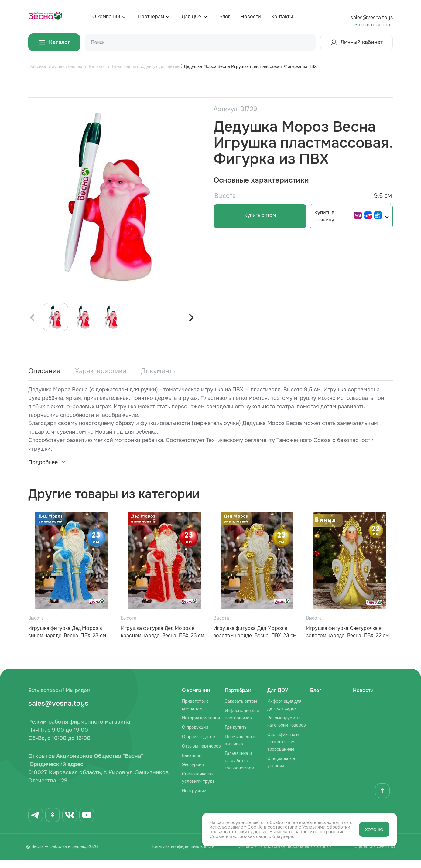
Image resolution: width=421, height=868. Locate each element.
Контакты (282, 17)
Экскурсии (193, 773)
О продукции (195, 736)
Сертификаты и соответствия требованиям (283, 750)
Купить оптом (258, 215)
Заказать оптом (241, 710)
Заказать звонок (374, 25)
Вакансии (192, 764)
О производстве (199, 745)
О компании (106, 17)
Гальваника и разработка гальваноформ (240, 769)
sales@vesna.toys (372, 17)
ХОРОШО (374, 830)
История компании (201, 726)
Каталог (54, 42)
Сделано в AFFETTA (376, 855)
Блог (225, 17)
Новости (251, 17)
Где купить (236, 736)
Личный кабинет (356, 42)
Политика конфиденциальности (178, 855)
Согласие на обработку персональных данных (283, 855)
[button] (191, 326)
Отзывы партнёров (201, 755)
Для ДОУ (192, 17)
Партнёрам (151, 17)
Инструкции (194, 799)
